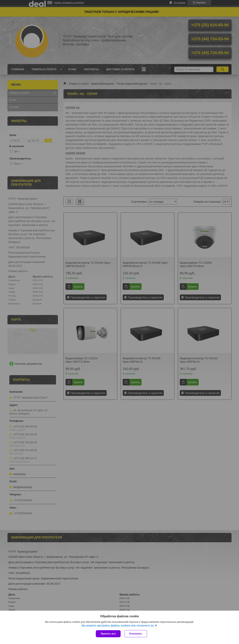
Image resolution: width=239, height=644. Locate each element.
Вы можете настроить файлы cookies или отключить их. (118, 625)
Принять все (108, 634)
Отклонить (136, 634)
